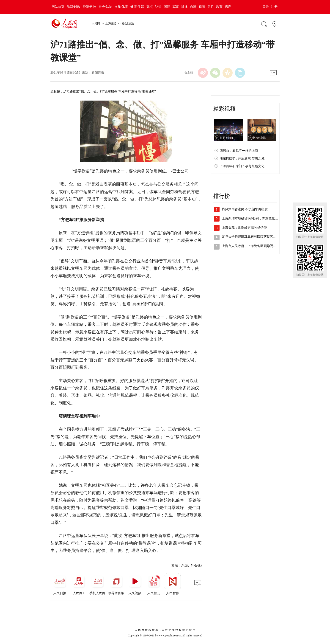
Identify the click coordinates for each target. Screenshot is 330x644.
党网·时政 (74, 7)
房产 (228, 7)
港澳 (184, 7)
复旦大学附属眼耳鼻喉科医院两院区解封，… (254, 237)
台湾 (193, 7)
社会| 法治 (128, 23)
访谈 (158, 7)
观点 (150, 7)
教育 (219, 7)
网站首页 (58, 7)
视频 (202, 7)
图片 (211, 7)
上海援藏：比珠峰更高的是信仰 (244, 228)
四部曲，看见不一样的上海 (239, 151)
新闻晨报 (98, 73)
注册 (274, 7)
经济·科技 (90, 7)
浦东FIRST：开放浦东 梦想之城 (242, 159)
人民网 (96, 23)
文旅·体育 (121, 7)
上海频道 (111, 23)
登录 (266, 7)
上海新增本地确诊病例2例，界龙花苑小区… (253, 218)
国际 (167, 7)
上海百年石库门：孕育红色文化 (242, 166)
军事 (176, 7)
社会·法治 (105, 7)
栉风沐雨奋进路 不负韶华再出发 (245, 209)
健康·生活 (137, 7)
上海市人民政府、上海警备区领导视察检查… (254, 246)
